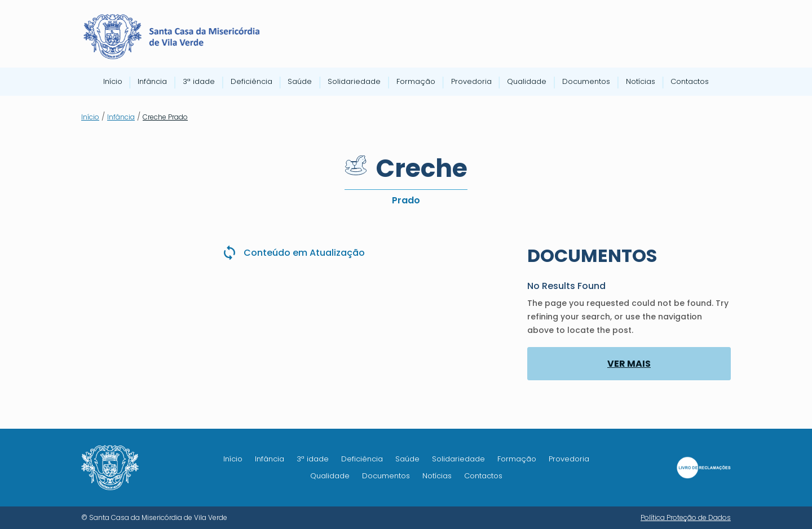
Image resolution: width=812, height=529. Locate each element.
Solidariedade (354, 82)
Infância (152, 82)
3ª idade (199, 82)
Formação (416, 82)
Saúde (300, 82)
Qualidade (527, 82)
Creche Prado (165, 117)
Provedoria (471, 82)
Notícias (641, 82)
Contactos (690, 82)
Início (113, 82)
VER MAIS (629, 364)
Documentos (586, 82)
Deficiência (251, 82)
